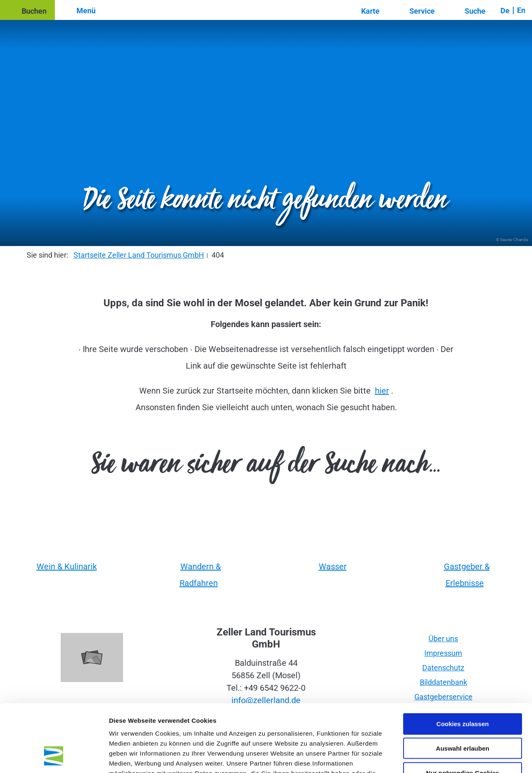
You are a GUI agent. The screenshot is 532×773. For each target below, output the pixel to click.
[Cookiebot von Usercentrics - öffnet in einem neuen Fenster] (54, 757)
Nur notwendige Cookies (463, 713)
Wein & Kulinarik (67, 566)
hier (382, 391)
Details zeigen (442, 757)
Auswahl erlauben (463, 688)
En (521, 10)
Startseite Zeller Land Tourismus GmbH (139, 255)
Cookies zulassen (463, 663)
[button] (27, 10)
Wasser (333, 566)
